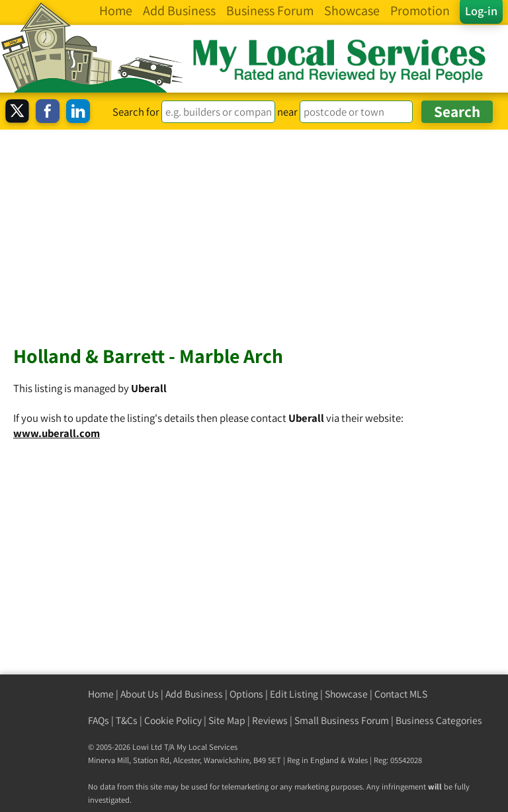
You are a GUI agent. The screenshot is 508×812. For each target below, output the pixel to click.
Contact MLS (401, 694)
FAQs (99, 720)
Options (246, 694)
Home (101, 694)
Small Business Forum (342, 720)
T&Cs (127, 720)
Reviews (270, 720)
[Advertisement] (254, 229)
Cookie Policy (173, 720)
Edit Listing (294, 694)
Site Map (227, 720)
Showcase (346, 694)
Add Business (194, 694)
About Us (140, 694)
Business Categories (439, 720)
